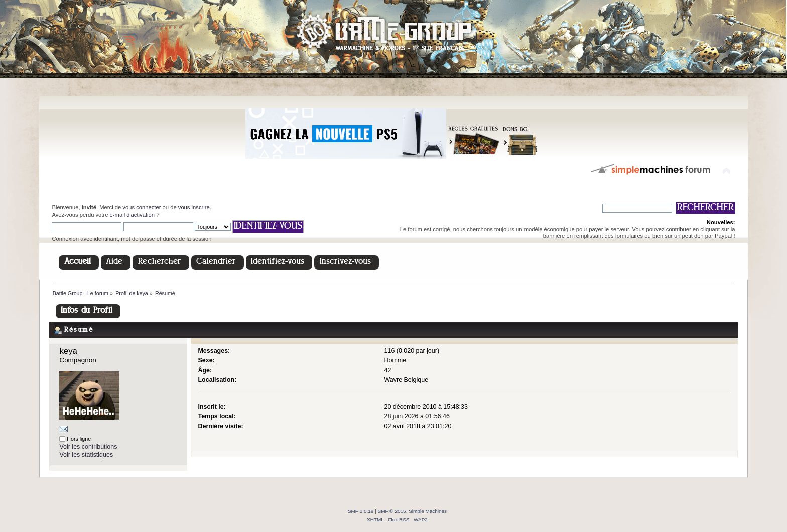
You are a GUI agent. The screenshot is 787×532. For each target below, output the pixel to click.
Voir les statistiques (86, 455)
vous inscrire (194, 207)
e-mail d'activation (132, 215)
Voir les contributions (88, 447)
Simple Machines (428, 511)
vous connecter (142, 207)
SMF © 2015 (392, 511)
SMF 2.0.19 (361, 511)
